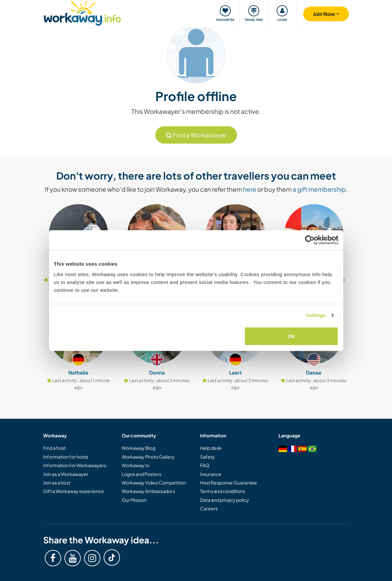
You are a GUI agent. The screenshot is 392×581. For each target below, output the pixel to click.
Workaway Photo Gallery (148, 457)
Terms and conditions (223, 491)
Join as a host (57, 483)
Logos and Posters (141, 474)
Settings (316, 315)
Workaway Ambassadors (148, 491)
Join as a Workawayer (66, 474)
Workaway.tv (136, 465)
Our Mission (134, 500)
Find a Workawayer (196, 135)
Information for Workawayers (75, 465)
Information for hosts (66, 457)
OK (291, 336)
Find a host (54, 448)
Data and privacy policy (225, 500)
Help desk (211, 448)
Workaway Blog (138, 448)
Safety (207, 457)
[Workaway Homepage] (83, 12)
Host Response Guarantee (229, 483)
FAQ (205, 465)
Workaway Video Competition (154, 483)
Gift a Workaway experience (74, 491)
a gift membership (319, 189)
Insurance (211, 474)
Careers (209, 508)
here (250, 189)
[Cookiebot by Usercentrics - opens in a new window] (310, 240)
